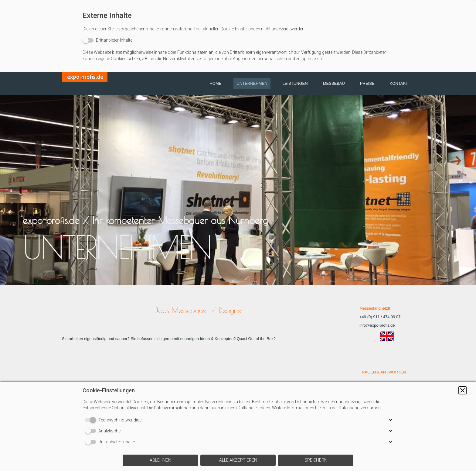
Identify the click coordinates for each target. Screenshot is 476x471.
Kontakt (399, 83)
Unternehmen (252, 83)
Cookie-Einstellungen (240, 29)
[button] (462, 390)
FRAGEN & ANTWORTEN (383, 372)
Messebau (334, 83)
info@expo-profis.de (377, 325)
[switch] (107, 40)
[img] (85, 83)
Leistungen (295, 83)
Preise (367, 83)
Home (215, 83)
